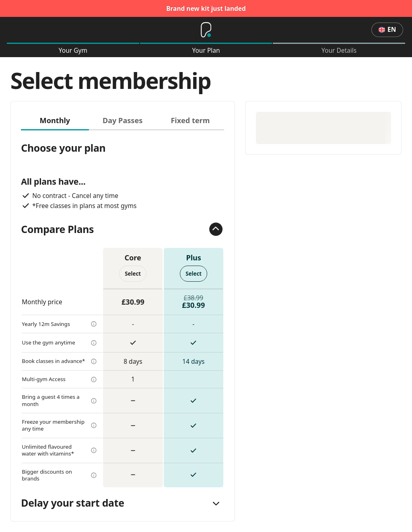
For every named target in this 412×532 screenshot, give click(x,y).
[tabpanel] (123, 309)
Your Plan (206, 51)
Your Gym (73, 51)
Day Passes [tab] (123, 120)
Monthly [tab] (55, 120)
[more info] (94, 324)
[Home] (206, 30)
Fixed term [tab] (190, 120)
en (387, 29)
